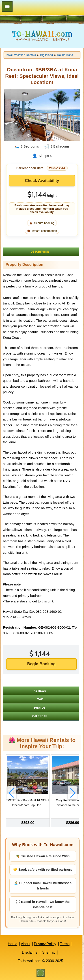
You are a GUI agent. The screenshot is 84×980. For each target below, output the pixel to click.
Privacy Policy (45, 944)
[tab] (41, 252)
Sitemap (49, 952)
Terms (65, 944)
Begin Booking (41, 664)
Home (13, 944)
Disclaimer (30, 952)
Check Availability (42, 181)
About (26, 944)
